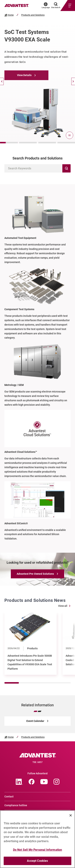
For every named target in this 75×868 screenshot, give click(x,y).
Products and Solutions (33, 15)
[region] (37, 839)
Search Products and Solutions (37, 158)
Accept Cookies (37, 861)
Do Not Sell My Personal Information (38, 850)
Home (11, 15)
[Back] (2, 81)
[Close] (71, 815)
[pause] (69, 135)
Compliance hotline (16, 805)
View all (63, 606)
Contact (9, 797)
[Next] (73, 81)
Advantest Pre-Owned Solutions (35, 574)
